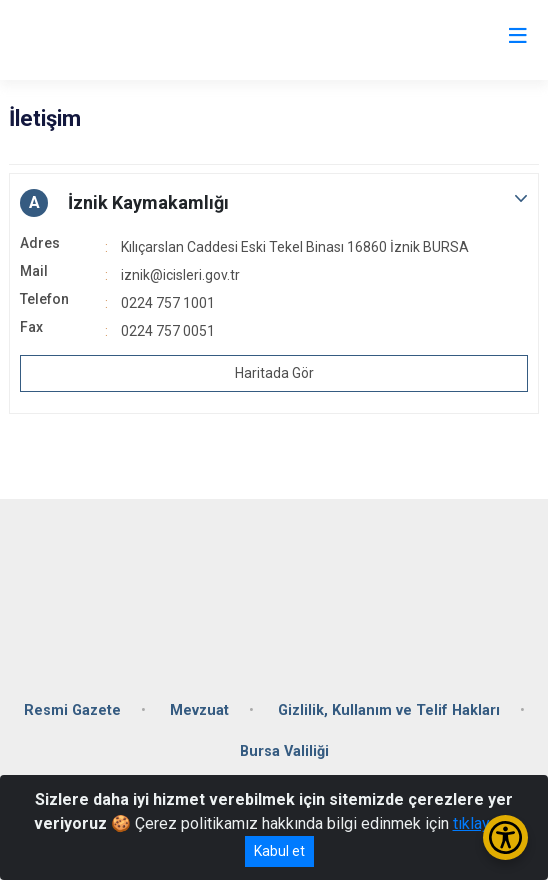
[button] (274, 203)
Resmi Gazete (72, 710)
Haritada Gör (274, 373)
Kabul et (279, 851)
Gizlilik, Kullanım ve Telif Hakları (389, 710)
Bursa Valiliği (284, 751)
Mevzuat (199, 710)
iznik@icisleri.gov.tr (180, 275)
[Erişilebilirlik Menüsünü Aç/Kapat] (505, 837)
